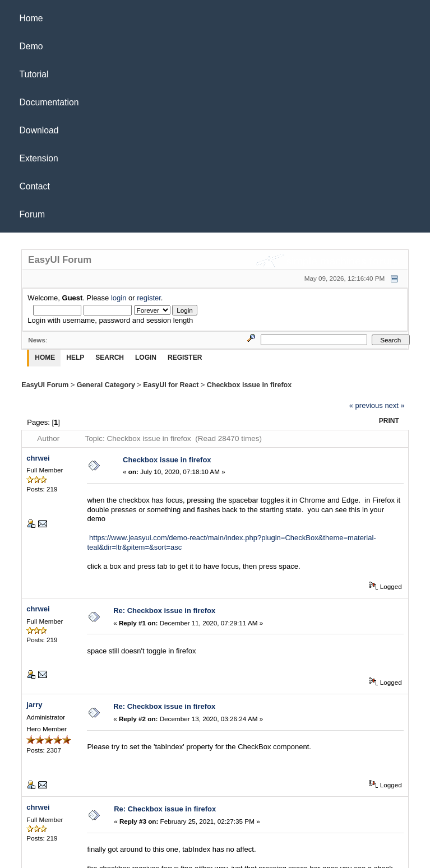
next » (394, 405)
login (119, 298)
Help (75, 358)
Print (389, 421)
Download (39, 130)
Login (146, 358)
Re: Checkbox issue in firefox (164, 611)
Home (31, 18)
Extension (39, 158)
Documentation (49, 102)
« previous (366, 405)
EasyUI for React (171, 385)
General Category (106, 385)
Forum (33, 214)
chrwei (38, 458)
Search (110, 358)
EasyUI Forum (45, 385)
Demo (31, 46)
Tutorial (34, 74)
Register (185, 358)
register (149, 298)
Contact (35, 186)
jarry (34, 705)
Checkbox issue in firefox (249, 385)
